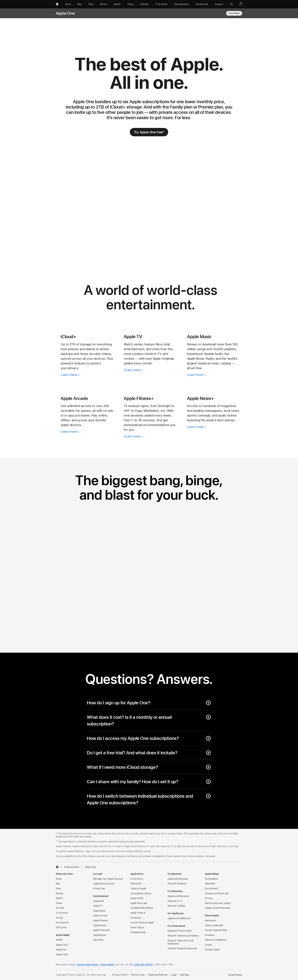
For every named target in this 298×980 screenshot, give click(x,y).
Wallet (59, 940)
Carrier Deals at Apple (142, 923)
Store (59, 879)
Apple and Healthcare (179, 918)
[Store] (68, 4)
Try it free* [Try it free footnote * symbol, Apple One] (234, 13)
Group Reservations (141, 894)
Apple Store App (139, 903)
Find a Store (137, 879)
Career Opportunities (216, 930)
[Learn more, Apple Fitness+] (151, 436)
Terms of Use (138, 975)
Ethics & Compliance (216, 940)
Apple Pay (61, 950)
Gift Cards (61, 928)
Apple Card (62, 945)
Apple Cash (62, 955)
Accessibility (211, 879)
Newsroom (210, 920)
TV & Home (62, 913)
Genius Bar (136, 884)
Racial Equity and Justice (218, 903)
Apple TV (98, 906)
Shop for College (176, 906)
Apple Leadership (214, 925)
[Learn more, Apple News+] (214, 427)
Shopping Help (138, 932)
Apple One (65, 13)
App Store (98, 940)
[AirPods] (144, 4)
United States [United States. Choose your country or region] (235, 975)
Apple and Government (180, 931)
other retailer (107, 965)
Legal (174, 975)
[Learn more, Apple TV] (151, 370)
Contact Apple (212, 950)
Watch (59, 898)
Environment (212, 889)
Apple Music (99, 911)
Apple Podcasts (101, 930)
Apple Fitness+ (101, 920)
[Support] (219, 4)
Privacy (209, 898)
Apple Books (100, 935)
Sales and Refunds (158, 975)
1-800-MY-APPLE (142, 965)
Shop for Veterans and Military (183, 936)
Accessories (62, 923)
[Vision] (130, 4)
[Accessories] (202, 4)
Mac (58, 884)
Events (208, 945)
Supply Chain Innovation (218, 908)
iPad (58, 889)
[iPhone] (104, 4)
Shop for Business (177, 884)
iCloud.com (99, 889)
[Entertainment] (181, 4)
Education (210, 884)
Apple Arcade (100, 916)
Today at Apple (138, 889)
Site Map (185, 975)
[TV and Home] (161, 4)
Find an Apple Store (87, 965)
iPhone (59, 894)
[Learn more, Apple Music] (214, 375)
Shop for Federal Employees (182, 948)
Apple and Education (178, 896)
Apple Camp (137, 898)
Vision (59, 903)
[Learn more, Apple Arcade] (87, 432)
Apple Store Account (104, 884)
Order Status (137, 928)
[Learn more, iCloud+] (87, 375)
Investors (210, 935)
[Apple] (57, 4)
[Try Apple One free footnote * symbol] (149, 132)
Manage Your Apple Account (108, 879)
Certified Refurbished (141, 908)
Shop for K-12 (175, 901)
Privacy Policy (120, 975)
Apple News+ (100, 925)
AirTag (59, 918)
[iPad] (91, 4)
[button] (231, 4)
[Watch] (117, 4)
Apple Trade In (138, 913)
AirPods (60, 908)
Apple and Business (178, 879)
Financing (136, 918)
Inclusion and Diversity (217, 894)
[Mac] (80, 4)
